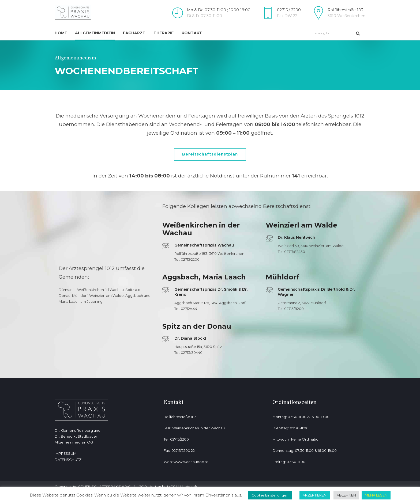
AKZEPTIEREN (315, 495)
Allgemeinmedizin (95, 33)
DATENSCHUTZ (68, 460)
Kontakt (192, 33)
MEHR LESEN (376, 495)
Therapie (164, 33)
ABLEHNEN (346, 495)
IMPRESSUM (65, 454)
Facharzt (134, 33)
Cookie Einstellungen (270, 495)
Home (61, 33)
